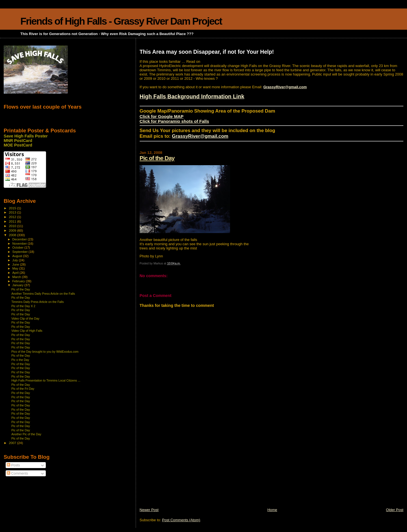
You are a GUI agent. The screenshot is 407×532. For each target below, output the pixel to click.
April (16, 273)
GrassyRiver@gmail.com (285, 87)
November (20, 244)
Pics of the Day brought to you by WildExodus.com (45, 352)
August (18, 256)
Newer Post (149, 510)
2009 (13, 230)
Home (272, 510)
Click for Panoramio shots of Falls (174, 121)
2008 (13, 235)
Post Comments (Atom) (181, 520)
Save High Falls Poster (26, 136)
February (19, 281)
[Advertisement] (182, 468)
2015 (13, 208)
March (17, 277)
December (20, 239)
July (16, 260)
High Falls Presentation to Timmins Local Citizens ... (46, 380)
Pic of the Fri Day (23, 389)
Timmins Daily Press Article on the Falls (37, 302)
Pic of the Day (157, 158)
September (21, 252)
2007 (13, 443)
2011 (13, 221)
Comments (17, 473)
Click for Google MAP (162, 116)
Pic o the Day (20, 360)
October (19, 247)
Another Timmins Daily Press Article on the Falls (43, 294)
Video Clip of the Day (25, 318)
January (19, 285)
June (16, 264)
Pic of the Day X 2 (23, 306)
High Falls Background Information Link (192, 96)
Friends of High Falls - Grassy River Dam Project (121, 21)
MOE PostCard (18, 145)
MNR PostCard (18, 141)
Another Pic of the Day (26, 434)
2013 (13, 212)
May (16, 268)
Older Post (395, 510)
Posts (13, 465)
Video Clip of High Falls (27, 331)
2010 (13, 226)
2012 (13, 217)
